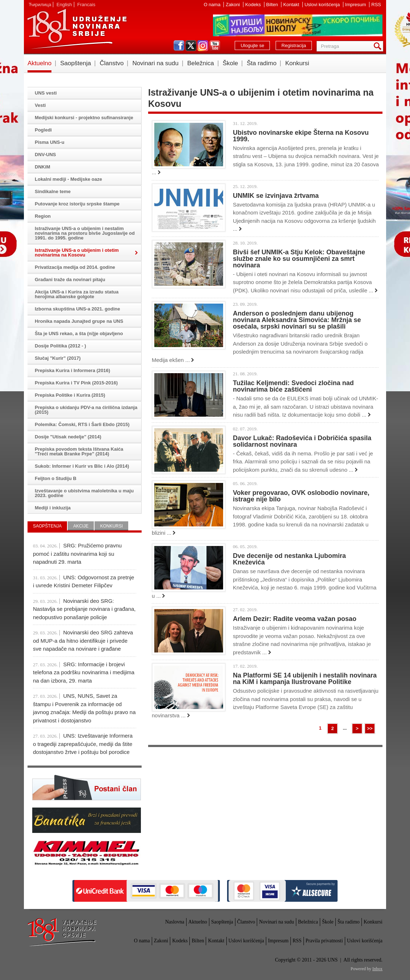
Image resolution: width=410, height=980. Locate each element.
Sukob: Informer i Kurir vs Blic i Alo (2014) (82, 466)
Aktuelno (39, 63)
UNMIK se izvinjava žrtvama (276, 196)
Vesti (40, 105)
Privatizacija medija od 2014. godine (75, 267)
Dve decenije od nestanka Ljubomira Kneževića (289, 559)
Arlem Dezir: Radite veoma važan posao (295, 619)
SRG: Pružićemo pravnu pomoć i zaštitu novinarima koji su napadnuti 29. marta (77, 554)
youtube (215, 46)
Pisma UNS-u (50, 142)
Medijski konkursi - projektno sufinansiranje (84, 118)
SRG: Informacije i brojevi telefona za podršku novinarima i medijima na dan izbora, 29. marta (84, 672)
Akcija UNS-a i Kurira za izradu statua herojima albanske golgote (77, 294)
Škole (231, 63)
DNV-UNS (45, 155)
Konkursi (297, 63)
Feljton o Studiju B (56, 478)
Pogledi (43, 130)
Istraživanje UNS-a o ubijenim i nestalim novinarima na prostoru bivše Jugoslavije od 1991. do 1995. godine (85, 233)
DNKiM (43, 167)
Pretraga (379, 46)
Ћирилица (40, 5)
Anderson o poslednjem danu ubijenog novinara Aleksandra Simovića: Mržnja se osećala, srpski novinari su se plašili (297, 320)
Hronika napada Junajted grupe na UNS (79, 321)
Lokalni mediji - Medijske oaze (68, 179)
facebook (179, 46)
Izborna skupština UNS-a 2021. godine (78, 309)
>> (370, 728)
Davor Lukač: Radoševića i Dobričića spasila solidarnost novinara (302, 441)
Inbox (377, 969)
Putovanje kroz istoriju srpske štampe (77, 204)
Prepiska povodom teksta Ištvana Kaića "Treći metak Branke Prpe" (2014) (79, 451)
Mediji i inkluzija (53, 508)
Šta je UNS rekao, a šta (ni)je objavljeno (79, 333)
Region (43, 216)
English (64, 5)
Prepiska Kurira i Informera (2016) (72, 370)
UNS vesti (46, 93)
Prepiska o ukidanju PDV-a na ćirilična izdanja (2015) (86, 410)
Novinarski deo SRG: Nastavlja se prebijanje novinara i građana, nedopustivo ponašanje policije (84, 609)
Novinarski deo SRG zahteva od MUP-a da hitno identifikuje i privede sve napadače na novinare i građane (83, 641)
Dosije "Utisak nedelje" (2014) (68, 437)
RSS (376, 5)
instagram (203, 46)
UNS (77, 29)
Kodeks (254, 5)
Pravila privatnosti (324, 941)
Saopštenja (76, 63)
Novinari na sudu (155, 63)
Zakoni (233, 5)
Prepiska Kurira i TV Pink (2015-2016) (76, 383)
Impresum (356, 5)
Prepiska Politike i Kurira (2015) (70, 395)
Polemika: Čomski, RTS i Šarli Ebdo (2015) (82, 424)
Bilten (273, 5)
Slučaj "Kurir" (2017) (58, 358)
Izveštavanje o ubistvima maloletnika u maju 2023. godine (84, 493)
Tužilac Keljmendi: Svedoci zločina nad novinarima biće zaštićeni (293, 386)
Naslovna (175, 922)
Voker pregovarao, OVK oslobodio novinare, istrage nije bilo (301, 496)
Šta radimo (262, 63)
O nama (213, 5)
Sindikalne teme (53, 191)
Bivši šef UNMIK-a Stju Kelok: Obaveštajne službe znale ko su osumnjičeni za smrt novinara (299, 259)
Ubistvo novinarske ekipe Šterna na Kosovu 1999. (301, 136)
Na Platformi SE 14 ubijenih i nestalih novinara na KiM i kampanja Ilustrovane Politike (305, 679)
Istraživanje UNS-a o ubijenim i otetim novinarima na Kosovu (77, 253)
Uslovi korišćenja (323, 5)
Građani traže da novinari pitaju (70, 280)
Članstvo (112, 63)
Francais (86, 5)
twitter (191, 46)
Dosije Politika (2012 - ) (60, 346)
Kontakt (292, 5)
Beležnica (201, 63)
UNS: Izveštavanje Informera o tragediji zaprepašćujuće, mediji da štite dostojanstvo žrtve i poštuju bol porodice (83, 744)
